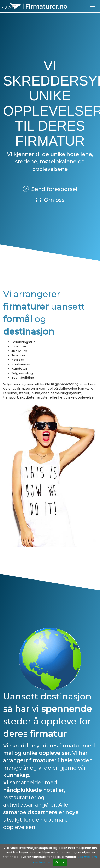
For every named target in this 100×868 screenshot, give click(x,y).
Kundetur (19, 369)
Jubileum (19, 351)
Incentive (19, 346)
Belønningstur (23, 342)
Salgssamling (22, 373)
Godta (60, 862)
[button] (93, 6)
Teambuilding (23, 377)
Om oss (50, 200)
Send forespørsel (50, 189)
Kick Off (18, 360)
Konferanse (21, 364)
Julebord (19, 355)
